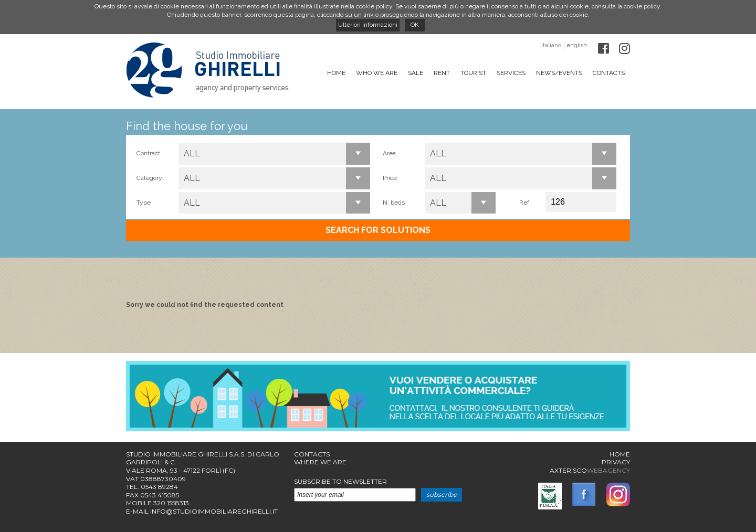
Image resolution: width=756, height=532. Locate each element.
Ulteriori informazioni (368, 25)
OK (415, 25)
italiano (551, 45)
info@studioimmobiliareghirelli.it (214, 511)
